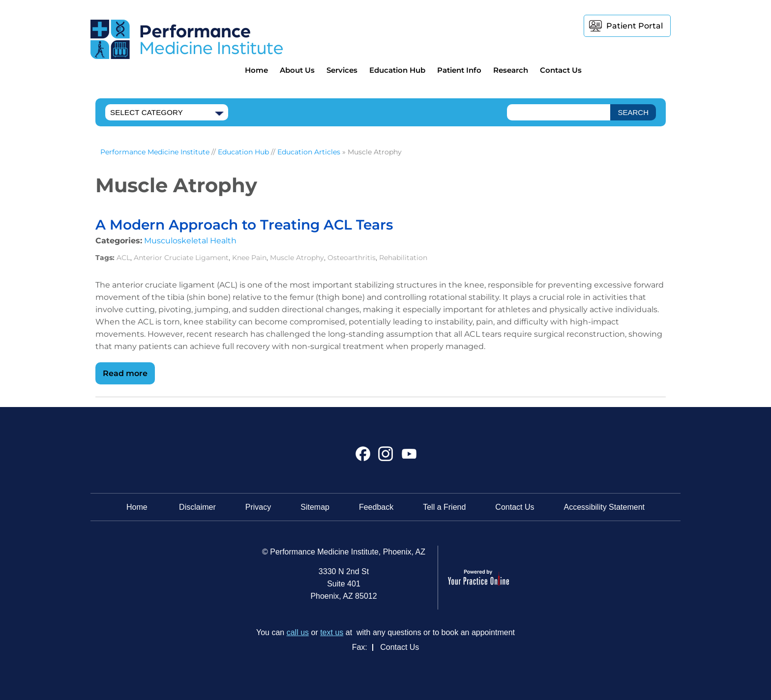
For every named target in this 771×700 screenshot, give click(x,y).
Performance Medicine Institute (155, 152)
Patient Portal (635, 26)
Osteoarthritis (352, 258)
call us (298, 632)
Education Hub (397, 70)
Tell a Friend (444, 507)
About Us (297, 70)
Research (511, 70)
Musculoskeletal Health (190, 241)
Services (342, 70)
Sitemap (315, 507)
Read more (125, 373)
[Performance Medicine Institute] (187, 39)
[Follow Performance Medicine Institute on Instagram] (386, 457)
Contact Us (561, 70)
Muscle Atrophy (297, 258)
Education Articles (309, 152)
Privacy (258, 507)
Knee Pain (249, 258)
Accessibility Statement (605, 507)
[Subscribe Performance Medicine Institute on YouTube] (408, 457)
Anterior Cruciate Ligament (181, 258)
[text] (559, 112)
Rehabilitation (403, 258)
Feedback (376, 507)
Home (256, 70)
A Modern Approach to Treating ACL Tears (244, 225)
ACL (123, 258)
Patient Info (459, 70)
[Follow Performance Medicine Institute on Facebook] (363, 457)
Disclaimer (197, 507)
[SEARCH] (633, 112)
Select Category (147, 112)
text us (332, 632)
